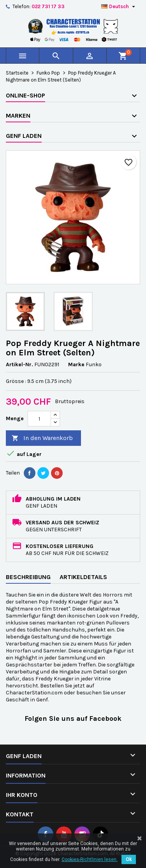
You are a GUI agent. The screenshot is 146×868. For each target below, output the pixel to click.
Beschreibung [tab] (28, 577)
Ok (129, 859)
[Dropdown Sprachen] (119, 7)
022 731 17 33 (48, 6)
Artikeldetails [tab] (83, 577)
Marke (76, 364)
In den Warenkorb (42, 438)
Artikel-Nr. (19, 364)
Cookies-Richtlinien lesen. (90, 859)
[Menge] (39, 419)
